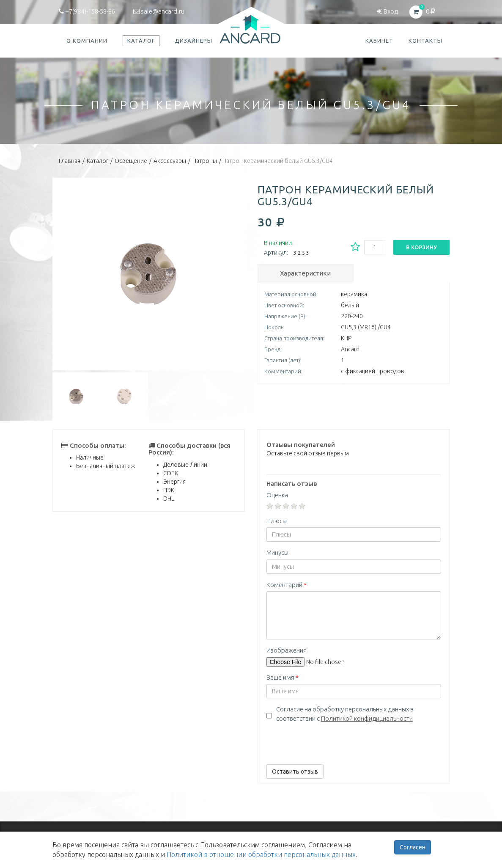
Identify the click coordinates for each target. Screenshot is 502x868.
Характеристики (305, 273)
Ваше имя (283, 677)
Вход (387, 11)
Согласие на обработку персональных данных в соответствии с (345, 714)
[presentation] (331, 741)
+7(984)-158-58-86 (87, 11)
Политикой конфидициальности (367, 718)
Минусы (277, 552)
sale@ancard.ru (159, 11)
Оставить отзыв (295, 772)
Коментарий (287, 585)
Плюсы (277, 521)
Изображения (287, 650)
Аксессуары (170, 161)
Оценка (277, 495)
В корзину (421, 247)
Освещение (131, 161)
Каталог (97, 161)
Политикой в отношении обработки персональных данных (261, 854)
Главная (70, 161)
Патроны (205, 161)
